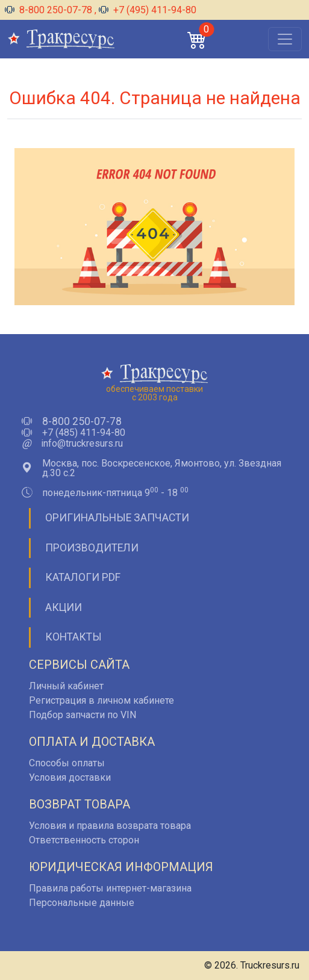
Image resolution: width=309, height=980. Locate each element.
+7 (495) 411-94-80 (148, 10)
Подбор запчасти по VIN (83, 715)
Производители (92, 548)
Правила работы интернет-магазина (110, 888)
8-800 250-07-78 (50, 10)
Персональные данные (82, 903)
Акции (64, 607)
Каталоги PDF (83, 577)
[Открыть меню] (285, 39)
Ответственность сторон (84, 840)
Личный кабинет (66, 686)
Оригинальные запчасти (117, 518)
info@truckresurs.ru (82, 444)
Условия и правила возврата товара (110, 826)
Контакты (73, 637)
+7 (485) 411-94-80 (84, 433)
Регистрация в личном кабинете (101, 700)
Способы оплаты (67, 763)
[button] (197, 39)
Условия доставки (70, 777)
